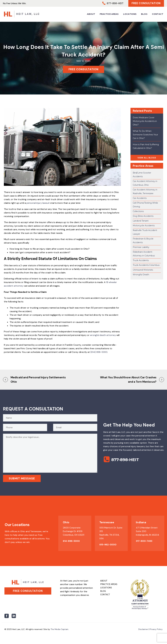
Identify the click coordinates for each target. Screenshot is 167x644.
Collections (138, 211)
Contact (158, 14)
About (91, 14)
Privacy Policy (156, 629)
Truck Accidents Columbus (146, 265)
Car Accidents (140, 198)
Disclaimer (143, 629)
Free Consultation (146, 4)
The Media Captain (59, 629)
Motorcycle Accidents (144, 226)
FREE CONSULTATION (83, 69)
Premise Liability (141, 247)
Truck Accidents (141, 260)
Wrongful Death (141, 275)
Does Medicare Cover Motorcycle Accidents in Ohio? (145, 121)
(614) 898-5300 (99, 352)
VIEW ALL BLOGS (147, 158)
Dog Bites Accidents (143, 216)
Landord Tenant (141, 221)
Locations (130, 14)
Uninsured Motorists (143, 270)
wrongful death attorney (103, 335)
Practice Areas (109, 14)
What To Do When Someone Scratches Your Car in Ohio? (145, 135)
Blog (144, 14)
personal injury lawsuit (38, 203)
